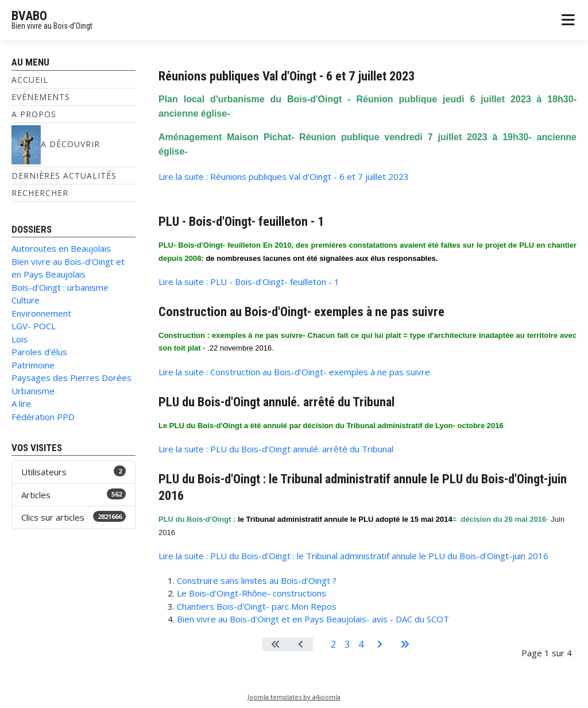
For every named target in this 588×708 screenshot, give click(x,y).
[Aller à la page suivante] (380, 644)
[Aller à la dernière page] (405, 644)
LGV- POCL (34, 326)
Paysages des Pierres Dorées (71, 378)
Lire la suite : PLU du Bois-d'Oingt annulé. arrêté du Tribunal (276, 449)
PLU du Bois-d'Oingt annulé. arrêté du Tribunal (276, 402)
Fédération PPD (43, 417)
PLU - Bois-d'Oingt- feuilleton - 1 (241, 221)
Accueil (30, 80)
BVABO (29, 16)
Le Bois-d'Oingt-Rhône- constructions (252, 593)
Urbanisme (33, 391)
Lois (20, 339)
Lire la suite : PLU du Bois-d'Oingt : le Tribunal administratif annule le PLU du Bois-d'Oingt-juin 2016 (353, 556)
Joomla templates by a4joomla (294, 697)
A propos (34, 114)
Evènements (41, 97)
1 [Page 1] (320, 644)
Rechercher (40, 193)
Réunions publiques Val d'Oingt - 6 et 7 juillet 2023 (287, 76)
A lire (21, 403)
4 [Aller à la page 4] (361, 644)
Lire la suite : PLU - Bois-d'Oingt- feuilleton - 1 (249, 282)
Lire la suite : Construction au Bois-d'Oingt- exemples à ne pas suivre (294, 372)
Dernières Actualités (64, 176)
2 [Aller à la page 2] (333, 644)
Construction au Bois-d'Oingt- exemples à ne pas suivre (301, 311)
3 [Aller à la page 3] (347, 644)
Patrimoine (33, 365)
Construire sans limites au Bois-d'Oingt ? (257, 580)
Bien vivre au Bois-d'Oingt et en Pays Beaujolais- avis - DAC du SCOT (313, 619)
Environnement (41, 313)
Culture (26, 300)
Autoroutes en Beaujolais (61, 248)
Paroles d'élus (39, 352)
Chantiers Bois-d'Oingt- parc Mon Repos (257, 606)
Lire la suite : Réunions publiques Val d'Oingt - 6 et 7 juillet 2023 (284, 176)
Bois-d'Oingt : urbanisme (60, 287)
